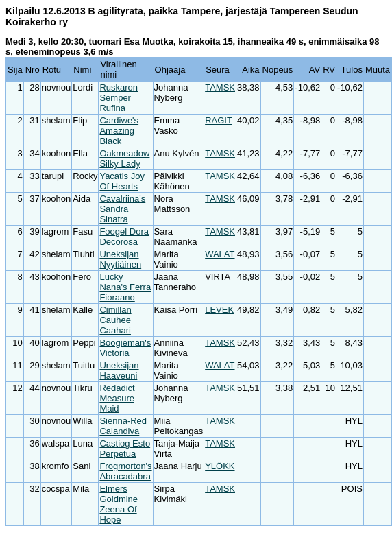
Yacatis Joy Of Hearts (122, 181)
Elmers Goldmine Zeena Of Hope (119, 504)
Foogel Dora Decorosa (124, 237)
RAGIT (219, 120)
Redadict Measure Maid (117, 398)
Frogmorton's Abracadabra (125, 471)
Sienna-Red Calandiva (123, 426)
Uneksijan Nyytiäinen (120, 259)
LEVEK (219, 310)
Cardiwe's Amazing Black (119, 131)
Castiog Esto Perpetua (125, 449)
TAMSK (220, 87)
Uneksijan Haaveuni (119, 370)
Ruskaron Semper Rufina (119, 98)
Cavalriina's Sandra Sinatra (122, 209)
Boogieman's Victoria (125, 348)
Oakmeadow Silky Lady (124, 158)
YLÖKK (220, 466)
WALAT (220, 254)
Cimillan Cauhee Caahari (115, 320)
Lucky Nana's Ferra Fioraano (125, 287)
